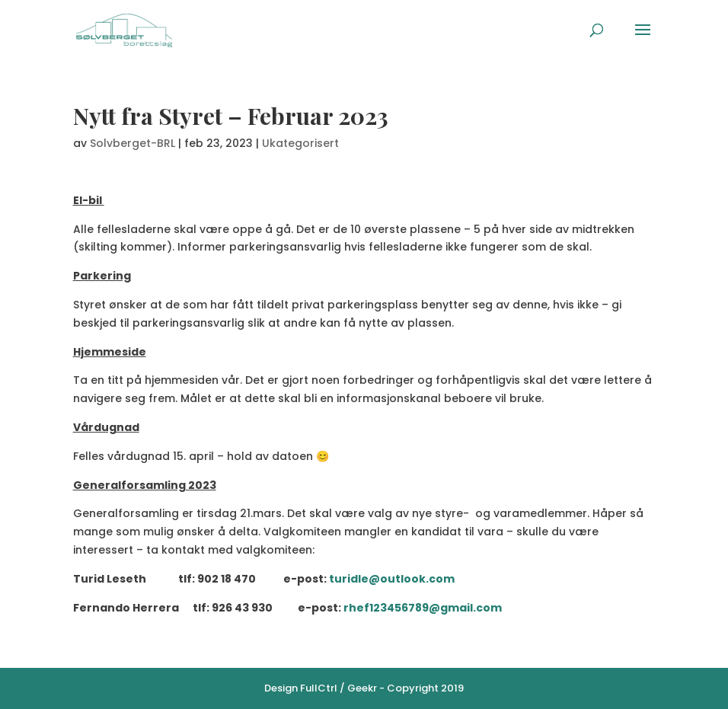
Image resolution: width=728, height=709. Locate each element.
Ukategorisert (300, 143)
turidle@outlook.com (392, 579)
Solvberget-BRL (133, 143)
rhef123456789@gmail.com (423, 608)
